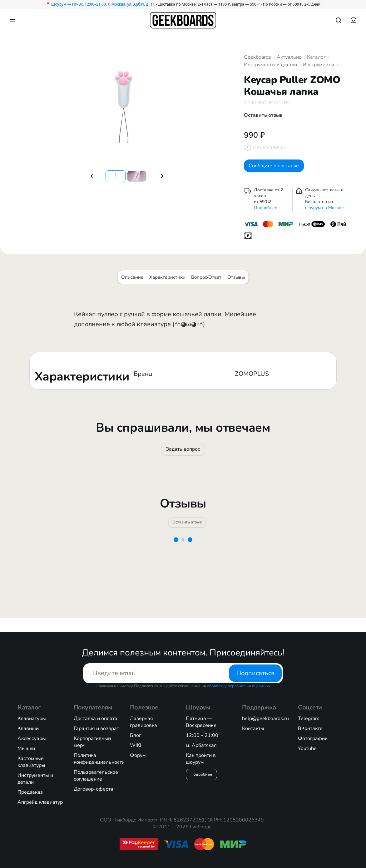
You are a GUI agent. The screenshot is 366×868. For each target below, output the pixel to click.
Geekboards (257, 57)
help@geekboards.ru (265, 718)
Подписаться (255, 673)
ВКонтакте (310, 728)
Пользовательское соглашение (96, 776)
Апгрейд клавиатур (40, 802)
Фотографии (313, 738)
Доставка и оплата (96, 718)
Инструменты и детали (270, 65)
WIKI (136, 745)
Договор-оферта (94, 789)
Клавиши (28, 728)
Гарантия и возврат (96, 728)
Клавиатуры (32, 718)
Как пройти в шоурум (201, 759)
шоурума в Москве (324, 213)
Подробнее (266, 213)
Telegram (309, 718)
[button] (93, 176)
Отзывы (236, 282)
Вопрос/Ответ (206, 282)
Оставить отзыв (188, 534)
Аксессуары (32, 738)
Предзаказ (30, 792)
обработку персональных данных (239, 686)
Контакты (253, 728)
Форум (138, 755)
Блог (136, 735)
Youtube (307, 748)
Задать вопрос (183, 456)
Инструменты (318, 65)
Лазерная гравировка (143, 722)
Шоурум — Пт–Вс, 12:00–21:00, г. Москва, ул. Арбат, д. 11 (103, 4)
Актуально (289, 57)
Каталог (316, 57)
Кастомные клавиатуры (31, 762)
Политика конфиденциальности (99, 759)
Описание (132, 282)
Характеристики (167, 282)
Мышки (26, 748)
